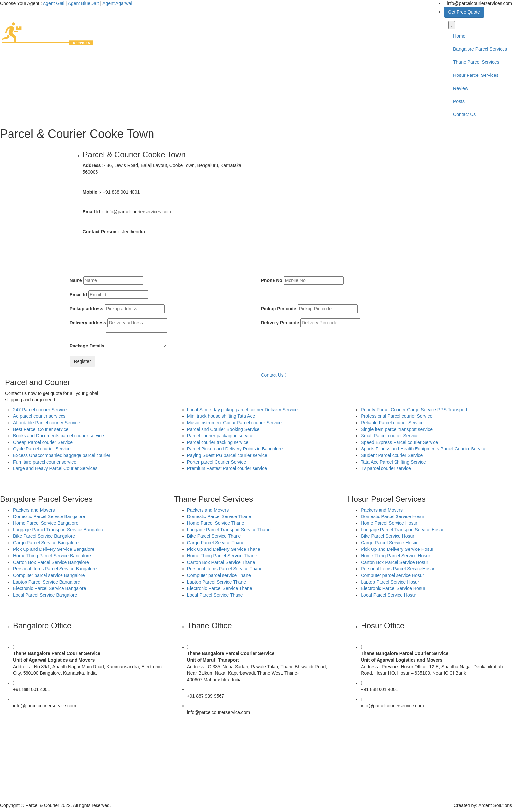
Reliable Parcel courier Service (392, 423)
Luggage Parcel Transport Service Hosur (402, 530)
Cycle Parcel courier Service (42, 449)
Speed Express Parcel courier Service (399, 442)
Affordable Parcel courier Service (46, 423)
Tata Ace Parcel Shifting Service (393, 462)
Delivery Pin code (280, 323)
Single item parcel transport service (397, 429)
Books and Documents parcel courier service (59, 436)
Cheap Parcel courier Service (43, 442)
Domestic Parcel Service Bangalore (49, 516)
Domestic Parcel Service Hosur (393, 516)
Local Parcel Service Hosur (388, 595)
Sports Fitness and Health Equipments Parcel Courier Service (424, 449)
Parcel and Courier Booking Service (223, 429)
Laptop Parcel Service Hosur (390, 582)
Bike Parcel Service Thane (214, 536)
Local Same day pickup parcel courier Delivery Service (242, 410)
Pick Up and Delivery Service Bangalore (54, 549)
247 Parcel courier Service (40, 410)
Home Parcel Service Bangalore (46, 523)
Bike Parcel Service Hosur (388, 536)
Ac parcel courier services (39, 416)
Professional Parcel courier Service (397, 416)
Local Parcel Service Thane (215, 595)
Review (461, 88)
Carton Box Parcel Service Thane (221, 562)
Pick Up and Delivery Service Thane (224, 549)
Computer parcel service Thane (219, 575)
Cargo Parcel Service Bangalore (46, 543)
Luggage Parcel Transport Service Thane (229, 530)
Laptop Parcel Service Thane (217, 582)
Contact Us (464, 114)
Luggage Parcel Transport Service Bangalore (59, 530)
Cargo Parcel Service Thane (216, 543)
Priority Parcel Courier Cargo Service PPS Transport (414, 410)
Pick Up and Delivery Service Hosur (397, 549)
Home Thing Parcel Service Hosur (395, 556)
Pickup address (87, 309)
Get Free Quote (464, 12)
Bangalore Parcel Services (480, 49)
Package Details (87, 346)
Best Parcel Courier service (41, 429)
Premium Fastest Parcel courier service (227, 468)
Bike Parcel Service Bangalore (44, 536)
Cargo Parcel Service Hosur (389, 543)
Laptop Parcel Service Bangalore (47, 582)
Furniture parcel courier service (45, 462)
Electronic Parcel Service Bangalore (50, 588)
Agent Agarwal (117, 3)
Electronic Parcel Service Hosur (393, 588)
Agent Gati (54, 3)
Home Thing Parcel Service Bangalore (52, 556)
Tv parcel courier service (386, 468)
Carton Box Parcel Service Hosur (394, 562)
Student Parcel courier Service (392, 455)
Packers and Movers (34, 510)
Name (76, 280)
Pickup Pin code (279, 309)
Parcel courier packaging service (220, 436)
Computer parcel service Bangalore (49, 575)
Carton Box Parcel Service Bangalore (51, 562)
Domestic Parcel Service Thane (219, 516)
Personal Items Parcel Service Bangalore (55, 569)
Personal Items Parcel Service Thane (225, 569)
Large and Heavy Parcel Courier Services (55, 468)
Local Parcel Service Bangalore (45, 595)
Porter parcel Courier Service (217, 462)
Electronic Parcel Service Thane (220, 588)
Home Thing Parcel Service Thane (222, 556)
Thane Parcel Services (476, 62)
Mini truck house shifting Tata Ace (221, 416)
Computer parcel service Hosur (392, 575)
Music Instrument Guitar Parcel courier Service (234, 423)
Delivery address (88, 323)
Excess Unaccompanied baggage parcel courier (62, 455)
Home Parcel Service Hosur (389, 523)
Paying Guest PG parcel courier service (227, 455)
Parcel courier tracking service (218, 442)
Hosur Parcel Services (476, 75)
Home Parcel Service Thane (216, 523)
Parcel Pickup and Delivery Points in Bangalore (235, 449)
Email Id (79, 295)
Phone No (272, 280)
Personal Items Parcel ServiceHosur (398, 569)
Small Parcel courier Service (390, 436)
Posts (459, 101)
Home (459, 36)
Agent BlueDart (84, 3)
